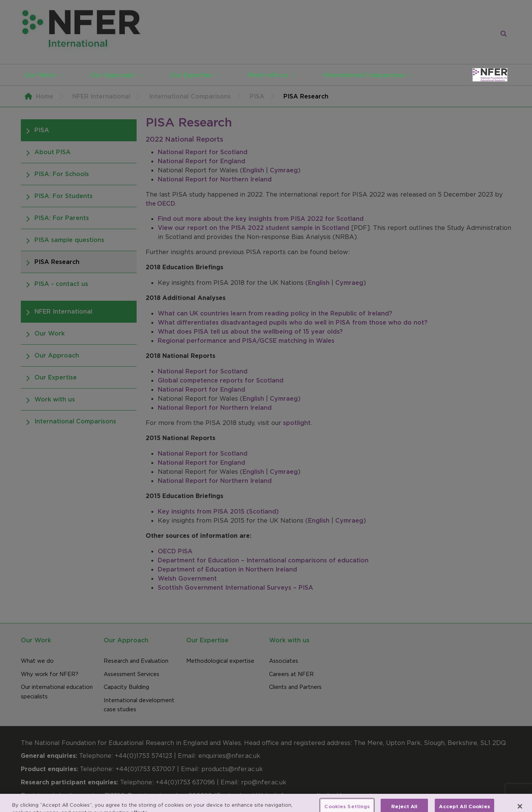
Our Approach (112, 75)
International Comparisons (364, 75)
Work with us (268, 75)
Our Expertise (191, 75)
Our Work (40, 75)
